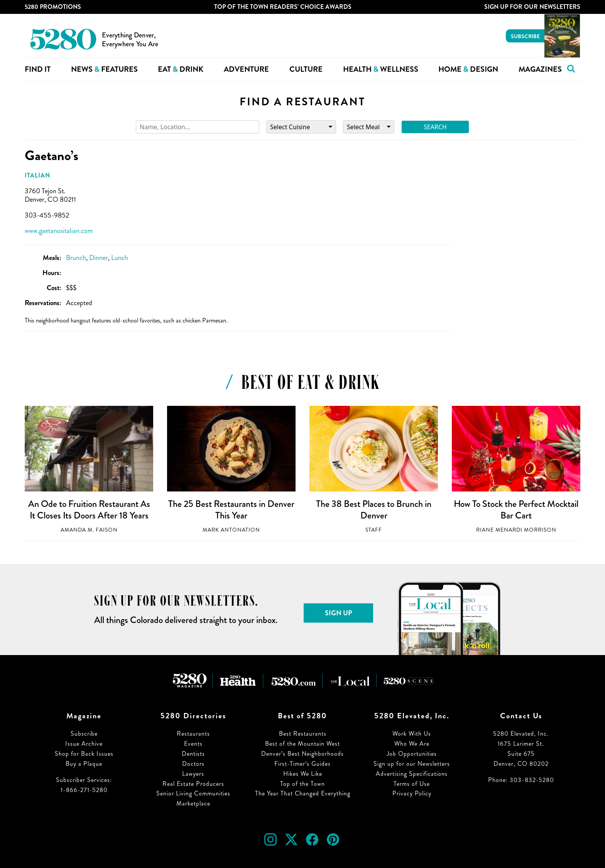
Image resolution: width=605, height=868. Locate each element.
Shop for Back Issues (84, 754)
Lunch (120, 258)
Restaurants (193, 734)
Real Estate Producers (193, 784)
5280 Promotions (53, 7)
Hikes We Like (303, 774)
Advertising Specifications (412, 774)
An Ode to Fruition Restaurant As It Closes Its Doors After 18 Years (89, 510)
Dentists (193, 754)
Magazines (540, 69)
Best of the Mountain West (302, 744)
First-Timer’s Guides (302, 764)
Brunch (76, 258)
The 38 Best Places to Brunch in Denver (374, 510)
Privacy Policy (412, 793)
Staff (374, 530)
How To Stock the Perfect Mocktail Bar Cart (516, 510)
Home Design (468, 69)
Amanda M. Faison (89, 530)
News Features (104, 69)
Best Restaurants (303, 734)
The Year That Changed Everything (303, 793)
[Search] (198, 127)
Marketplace (193, 803)
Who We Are (412, 744)
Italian (37, 175)
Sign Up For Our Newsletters (532, 7)
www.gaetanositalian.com (59, 231)
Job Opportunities (412, 754)
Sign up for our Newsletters (412, 764)
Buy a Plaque (84, 764)
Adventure (246, 69)
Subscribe (525, 36)
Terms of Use (412, 784)
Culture (306, 69)
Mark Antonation (231, 530)
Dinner (99, 258)
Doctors (193, 764)
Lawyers (193, 774)
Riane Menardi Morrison (516, 530)
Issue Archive (84, 744)
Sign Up (339, 613)
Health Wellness (381, 69)
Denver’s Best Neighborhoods (302, 754)
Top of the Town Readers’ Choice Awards (283, 7)
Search (435, 127)
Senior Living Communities (193, 793)
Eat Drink (181, 69)
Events (193, 744)
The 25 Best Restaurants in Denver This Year (231, 510)
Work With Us (412, 734)
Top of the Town (302, 784)
